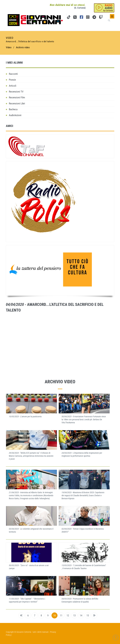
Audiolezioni (15, 115)
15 (88, 615)
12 (68, 615)
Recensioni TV (16, 92)
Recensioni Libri (17, 103)
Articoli (13, 86)
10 (55, 615)
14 (81, 615)
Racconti (13, 74)
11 (61, 615)
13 (74, 615)
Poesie (12, 80)
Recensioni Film (17, 97)
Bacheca (13, 109)
